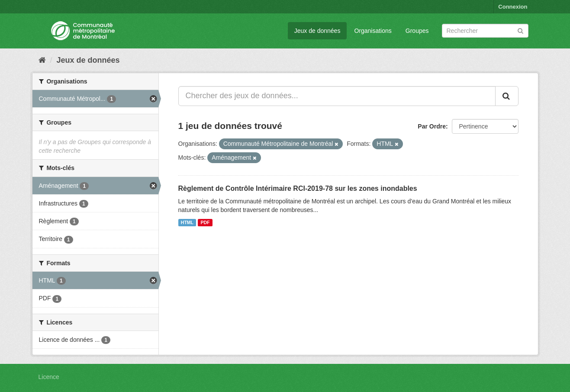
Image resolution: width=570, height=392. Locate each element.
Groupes (417, 31)
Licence (49, 377)
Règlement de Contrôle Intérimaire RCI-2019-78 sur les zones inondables (298, 188)
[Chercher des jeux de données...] (337, 96)
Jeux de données (317, 31)
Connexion (513, 7)
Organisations (373, 31)
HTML (187, 222)
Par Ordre (432, 126)
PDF (205, 222)
